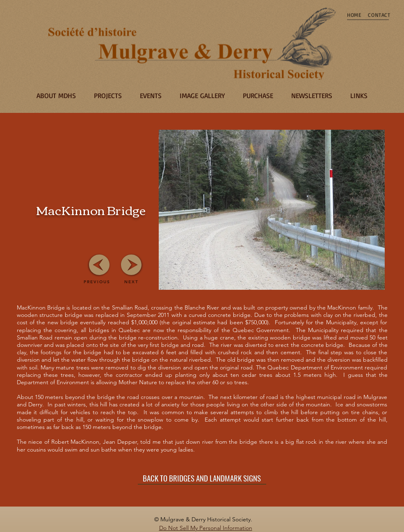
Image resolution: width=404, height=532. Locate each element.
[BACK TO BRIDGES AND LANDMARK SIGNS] (202, 478)
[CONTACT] (379, 15)
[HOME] (354, 15)
